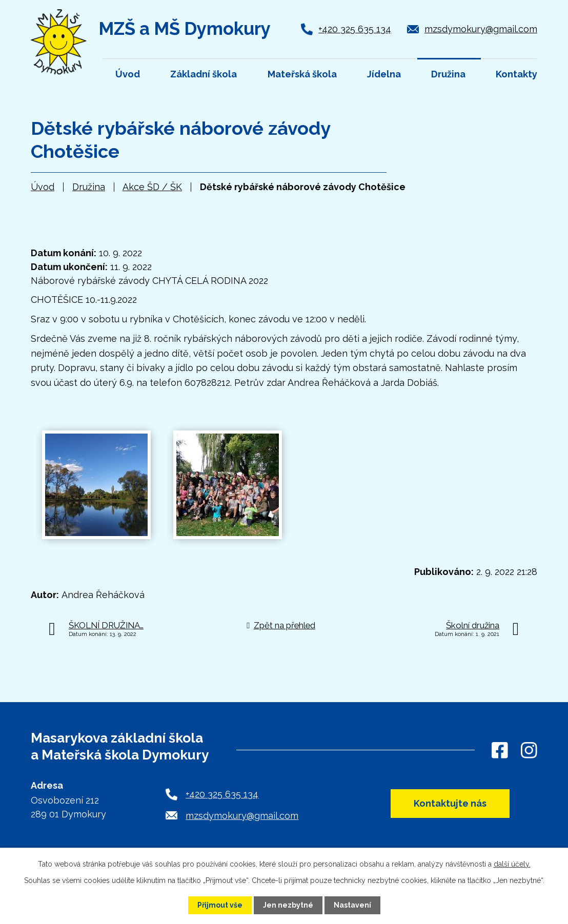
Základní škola (204, 74)
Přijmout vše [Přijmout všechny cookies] (220, 905)
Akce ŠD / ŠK (152, 187)
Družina (89, 187)
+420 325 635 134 (355, 29)
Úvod (43, 187)
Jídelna (384, 74)
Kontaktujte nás (450, 803)
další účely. (512, 864)
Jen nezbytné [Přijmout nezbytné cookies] (288, 905)
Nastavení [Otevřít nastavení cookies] (352, 905)
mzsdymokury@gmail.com (481, 29)
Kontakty (516, 74)
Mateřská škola (302, 74)
